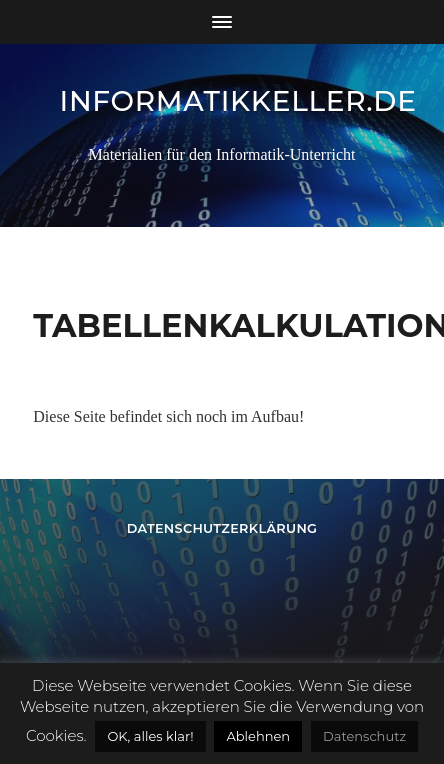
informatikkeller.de (238, 101)
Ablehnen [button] (258, 736)
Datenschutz (364, 736)
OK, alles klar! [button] (150, 736)
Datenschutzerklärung (222, 528)
